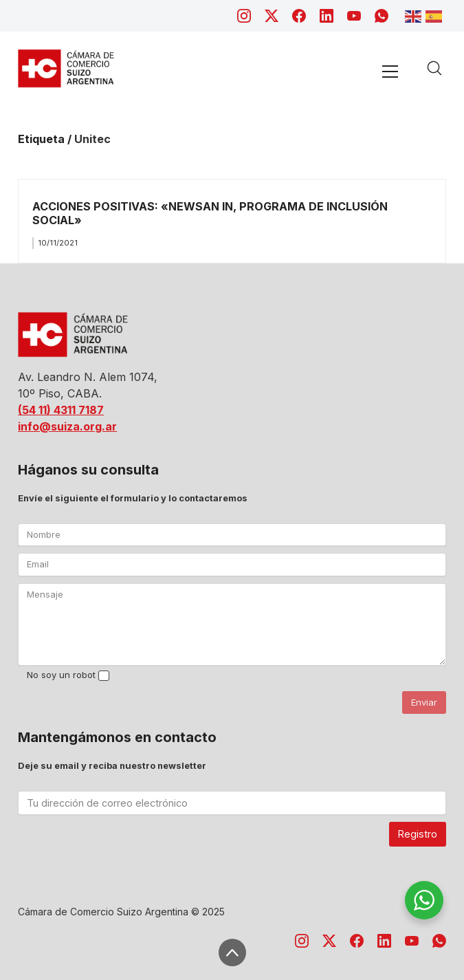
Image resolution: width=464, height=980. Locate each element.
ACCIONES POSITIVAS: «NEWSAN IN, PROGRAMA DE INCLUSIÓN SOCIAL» (210, 213)
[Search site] (434, 68)
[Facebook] (299, 16)
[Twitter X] (272, 16)
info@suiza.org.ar (67, 426)
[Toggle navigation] (390, 71)
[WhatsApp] (382, 16)
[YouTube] (354, 16)
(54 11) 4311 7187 (61, 410)
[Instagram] (244, 16)
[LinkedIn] (327, 16)
